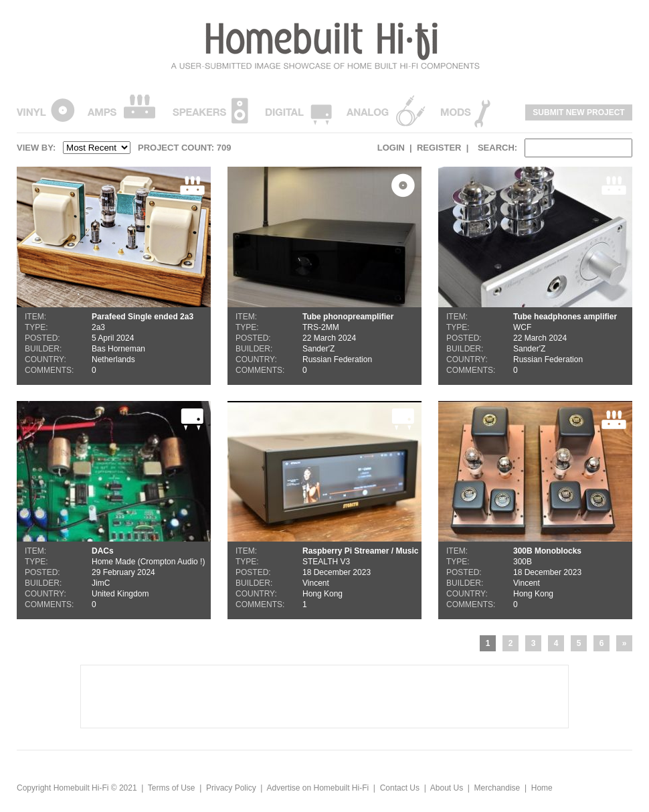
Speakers (210, 110)
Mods (465, 110)
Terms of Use (172, 788)
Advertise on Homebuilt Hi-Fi (317, 788)
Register (439, 148)
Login (391, 148)
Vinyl (46, 110)
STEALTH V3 (324, 510)
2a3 (114, 275)
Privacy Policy (231, 788)
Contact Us (400, 788)
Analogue (386, 110)
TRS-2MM (324, 275)
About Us (447, 788)
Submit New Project (578, 112)
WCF (535, 275)
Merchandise (497, 788)
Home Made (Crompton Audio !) (114, 510)
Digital (298, 110)
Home (542, 788)
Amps (121, 110)
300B (535, 510)
